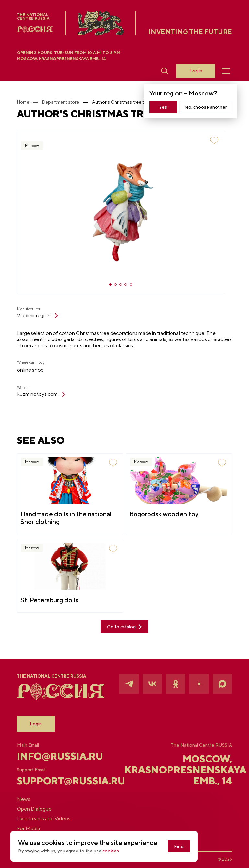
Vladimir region (38, 316)
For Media (28, 829)
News (24, 799)
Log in (196, 71)
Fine (179, 846)
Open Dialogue (34, 809)
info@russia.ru (53, 756)
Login (36, 724)
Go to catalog (124, 627)
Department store (61, 102)
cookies (111, 851)
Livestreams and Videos (44, 819)
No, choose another (206, 107)
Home (23, 102)
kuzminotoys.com (41, 394)
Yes (163, 107)
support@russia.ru (53, 781)
